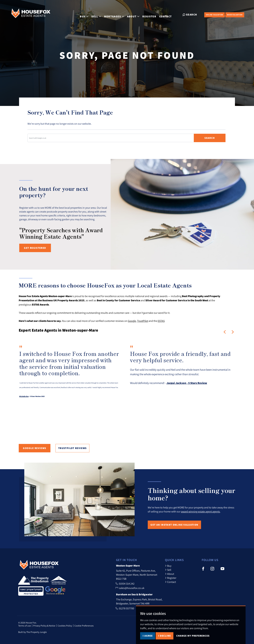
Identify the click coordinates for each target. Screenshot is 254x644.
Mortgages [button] (117, 14)
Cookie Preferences (84, 626)
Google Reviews (34, 448)
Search (210, 138)
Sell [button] (99, 14)
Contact (168, 14)
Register (152, 14)
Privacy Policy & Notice (44, 626)
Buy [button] (87, 14)
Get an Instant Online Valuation (174, 525)
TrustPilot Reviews (72, 448)
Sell (168, 570)
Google (132, 321)
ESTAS (161, 321)
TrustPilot (143, 321)
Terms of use (25, 626)
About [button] (136, 14)
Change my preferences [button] (193, 636)
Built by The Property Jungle (32, 632)
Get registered (35, 248)
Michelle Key (24, 396)
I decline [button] (165, 636)
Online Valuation (215, 15)
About (170, 574)
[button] (225, 332)
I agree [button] (148, 636)
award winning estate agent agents (200, 511)
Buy (168, 566)
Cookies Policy (65, 626)
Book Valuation (235, 15)
